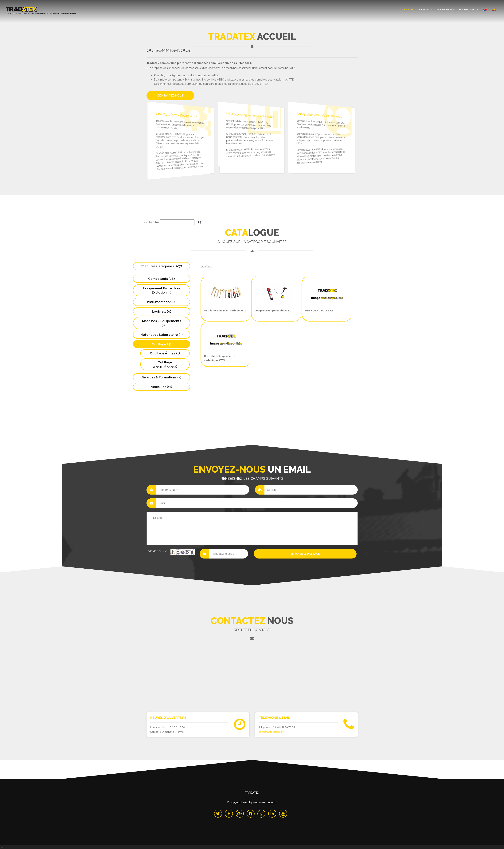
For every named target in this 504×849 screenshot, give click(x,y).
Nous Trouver (445, 10)
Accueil (409, 10)
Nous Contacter (468, 10)
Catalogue (425, 10)
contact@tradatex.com (272, 731)
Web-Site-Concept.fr (265, 802)
